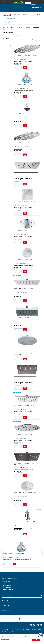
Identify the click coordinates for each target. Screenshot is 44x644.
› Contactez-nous (6, 584)
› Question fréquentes (7, 591)
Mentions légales (21, 629)
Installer (36, 640)
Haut (22, 619)
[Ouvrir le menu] (35, 14)
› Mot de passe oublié (7, 586)
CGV (35, 629)
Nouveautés (6, 22)
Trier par (30, 39)
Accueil (4, 28)
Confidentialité (29, 629)
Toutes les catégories (9, 19)
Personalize (28, 3)
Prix (4, 41)
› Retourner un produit (7, 589)
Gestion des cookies (9, 632)
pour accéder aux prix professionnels (24, 62)
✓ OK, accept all (18, 3)
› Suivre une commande (8, 587)
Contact (14, 629)
